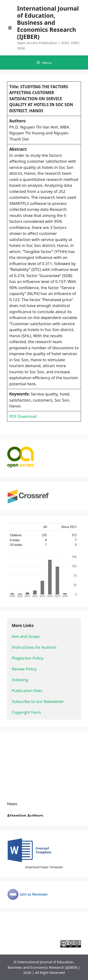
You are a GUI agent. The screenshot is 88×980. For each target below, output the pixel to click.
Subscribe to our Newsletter (38, 701)
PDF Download (23, 416)
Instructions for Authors (34, 647)
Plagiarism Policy (28, 658)
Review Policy (24, 669)
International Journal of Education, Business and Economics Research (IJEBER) (48, 22)
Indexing (20, 680)
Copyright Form (26, 712)
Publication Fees (27, 691)
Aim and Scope (26, 636)
